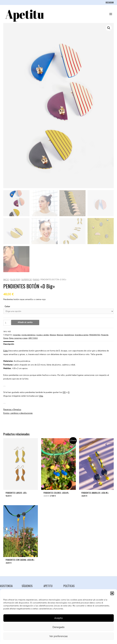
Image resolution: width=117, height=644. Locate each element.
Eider (6, 353)
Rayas (36, 282)
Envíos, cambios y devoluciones (18, 415)
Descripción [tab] (9, 346)
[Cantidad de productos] (7, 325)
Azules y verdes (43, 337)
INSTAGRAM (110, 2)
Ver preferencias (58, 636)
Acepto (58, 618)
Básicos (53, 337)
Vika (41, 398)
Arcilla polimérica (28, 337)
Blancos (60, 337)
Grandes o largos (82, 337)
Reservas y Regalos (12, 412)
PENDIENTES (95, 337)
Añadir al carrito (25, 324)
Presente (105, 337)
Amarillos (17, 337)
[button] (112, 593)
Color (7, 309)
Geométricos (69, 337)
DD (64, 394)
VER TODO (33, 340)
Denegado (58, 627)
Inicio (6, 282)
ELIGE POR (15, 282)
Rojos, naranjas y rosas (18, 340)
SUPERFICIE (26, 282)
